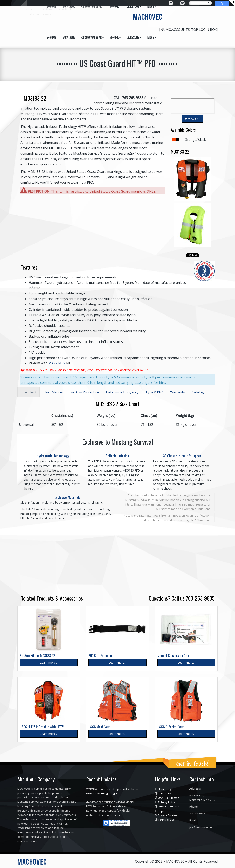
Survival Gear (93, 38)
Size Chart (28, 392)
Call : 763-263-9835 (39, 15)
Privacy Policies (168, 815)
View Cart (193, 119)
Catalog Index (167, 802)
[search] (200, 4)
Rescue (134, 38)
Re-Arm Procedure (85, 392)
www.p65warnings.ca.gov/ (102, 793)
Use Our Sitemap (169, 798)
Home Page (165, 789)
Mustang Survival (169, 806)
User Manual (53, 392)
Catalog (48, 9)
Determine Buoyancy (122, 392)
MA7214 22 (57, 363)
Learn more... (49, 662)
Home (31, 9)
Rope (115, 38)
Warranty (177, 392)
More (152, 38)
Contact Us (67, 9)
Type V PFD (154, 392)
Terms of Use (166, 820)
